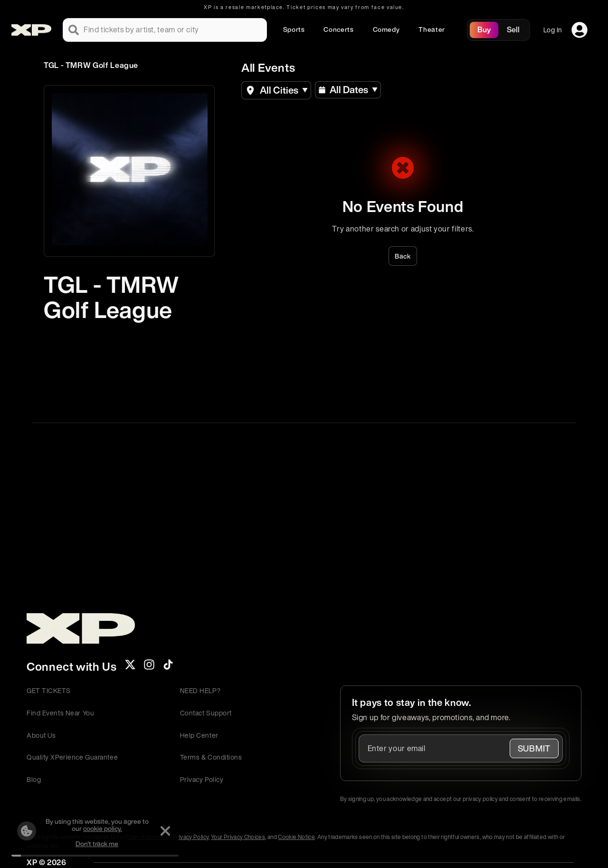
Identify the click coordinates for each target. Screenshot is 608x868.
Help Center (199, 735)
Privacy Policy (202, 779)
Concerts (338, 29)
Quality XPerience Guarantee (72, 757)
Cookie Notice (296, 837)
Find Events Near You (60, 713)
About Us (41, 735)
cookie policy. (103, 828)
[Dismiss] (165, 831)
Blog (34, 779)
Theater (432, 29)
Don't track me (97, 844)
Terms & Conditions (211, 757)
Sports (294, 29)
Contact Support (206, 713)
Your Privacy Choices (238, 837)
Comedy (386, 29)
